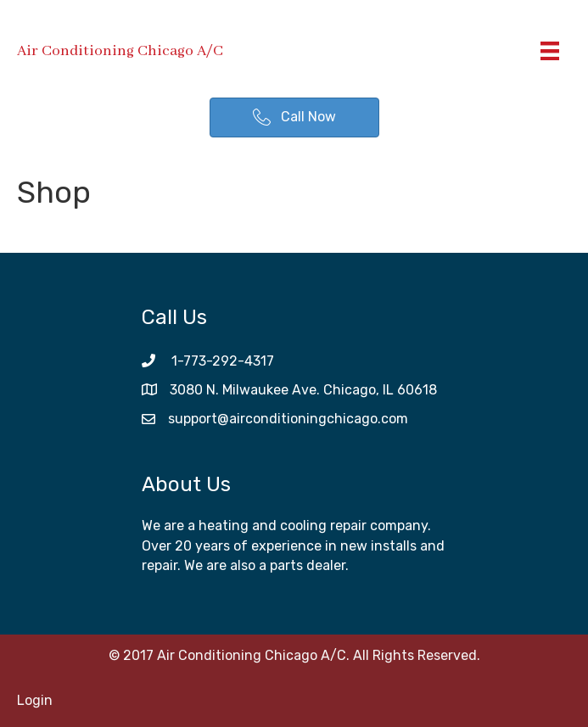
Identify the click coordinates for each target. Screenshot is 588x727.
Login (35, 700)
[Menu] (550, 51)
